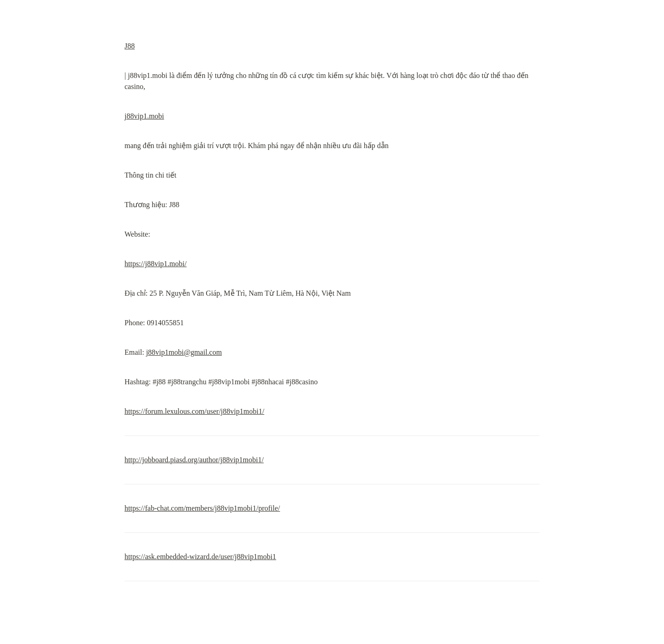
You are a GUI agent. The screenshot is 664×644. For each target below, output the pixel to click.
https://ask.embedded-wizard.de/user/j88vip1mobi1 (200, 557)
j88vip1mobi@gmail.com (184, 352)
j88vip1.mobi (144, 116)
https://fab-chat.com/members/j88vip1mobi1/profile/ (202, 508)
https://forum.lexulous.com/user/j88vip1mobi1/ (194, 411)
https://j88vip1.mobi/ (156, 264)
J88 (130, 46)
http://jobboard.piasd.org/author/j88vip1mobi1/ (194, 460)
